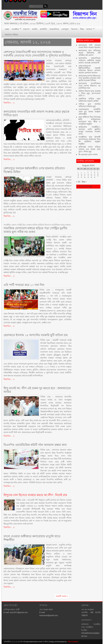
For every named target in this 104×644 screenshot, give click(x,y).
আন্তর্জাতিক (54, 29)
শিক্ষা (82, 29)
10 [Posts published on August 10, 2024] (95, 173)
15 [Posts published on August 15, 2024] (88, 174)
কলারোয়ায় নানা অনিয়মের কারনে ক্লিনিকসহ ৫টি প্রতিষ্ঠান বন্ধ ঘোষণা (90, 53)
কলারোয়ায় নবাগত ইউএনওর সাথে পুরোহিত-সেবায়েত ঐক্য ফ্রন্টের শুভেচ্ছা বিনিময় (90, 78)
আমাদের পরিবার (11, 35)
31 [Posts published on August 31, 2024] (95, 177)
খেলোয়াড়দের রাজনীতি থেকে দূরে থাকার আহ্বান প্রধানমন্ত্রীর (90, 112)
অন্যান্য (89, 29)
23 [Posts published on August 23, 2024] (91, 176)
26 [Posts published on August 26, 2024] (78, 177)
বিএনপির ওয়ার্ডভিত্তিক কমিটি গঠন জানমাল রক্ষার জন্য (35, 445)
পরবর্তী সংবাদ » (62, 596)
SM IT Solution (73, 642)
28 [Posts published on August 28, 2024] (85, 177)
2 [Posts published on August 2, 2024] (91, 171)
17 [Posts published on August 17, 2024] (95, 174)
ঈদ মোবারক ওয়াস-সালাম (88, 155)
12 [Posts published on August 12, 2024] (78, 174)
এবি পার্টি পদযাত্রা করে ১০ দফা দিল (24, 285)
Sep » (84, 182)
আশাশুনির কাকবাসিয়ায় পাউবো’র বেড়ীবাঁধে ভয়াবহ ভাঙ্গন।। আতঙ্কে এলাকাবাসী (90, 60)
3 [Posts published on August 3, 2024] (94, 171)
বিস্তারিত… (8, 103)
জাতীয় (35, 29)
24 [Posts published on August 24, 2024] (95, 176)
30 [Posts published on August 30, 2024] (91, 177)
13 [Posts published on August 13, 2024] (82, 174)
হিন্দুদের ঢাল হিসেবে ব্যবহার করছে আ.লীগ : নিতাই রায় (35, 495)
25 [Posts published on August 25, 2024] (98, 176)
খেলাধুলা (65, 29)
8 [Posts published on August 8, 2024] (88, 173)
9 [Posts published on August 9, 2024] (91, 173)
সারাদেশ (26, 29)
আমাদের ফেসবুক (84, 187)
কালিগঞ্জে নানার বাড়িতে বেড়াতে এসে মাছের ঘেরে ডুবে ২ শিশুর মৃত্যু (90, 149)
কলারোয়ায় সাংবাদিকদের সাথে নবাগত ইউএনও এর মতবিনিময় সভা (90, 86)
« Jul (78, 182)
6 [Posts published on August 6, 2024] (81, 173)
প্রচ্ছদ (7, 29)
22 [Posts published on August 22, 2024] (88, 176)
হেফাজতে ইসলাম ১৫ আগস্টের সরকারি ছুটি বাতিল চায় (36, 335)
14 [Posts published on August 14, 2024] (85, 174)
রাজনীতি (43, 29)
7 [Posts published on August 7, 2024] (84, 173)
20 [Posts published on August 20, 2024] (82, 176)
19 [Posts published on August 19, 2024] (78, 176)
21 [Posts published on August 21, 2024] (85, 176)
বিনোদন (74, 29)
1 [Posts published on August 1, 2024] (88, 171)
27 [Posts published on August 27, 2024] (82, 177)
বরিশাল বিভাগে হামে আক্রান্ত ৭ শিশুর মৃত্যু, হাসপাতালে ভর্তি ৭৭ (90, 93)
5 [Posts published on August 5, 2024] (78, 173)
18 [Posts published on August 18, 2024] (98, 174)
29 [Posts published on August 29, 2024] (88, 177)
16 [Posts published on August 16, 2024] (91, 174)
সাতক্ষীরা (15, 29)
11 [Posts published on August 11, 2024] (98, 173)
